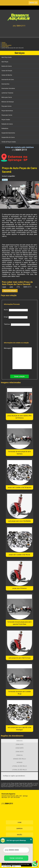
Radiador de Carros (7, 124)
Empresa (19, 829)
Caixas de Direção (7, 71)
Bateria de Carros (7, 66)
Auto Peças (5, 62)
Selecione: (20, 741)
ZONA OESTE (20, 752)
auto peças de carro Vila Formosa (20, 658)
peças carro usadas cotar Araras (19, 555)
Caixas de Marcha (7, 75)
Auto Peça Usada (7, 57)
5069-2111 (21, 26)
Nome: (16, 310)
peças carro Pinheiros (20, 588)
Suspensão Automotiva (8, 133)
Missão (20, 835)
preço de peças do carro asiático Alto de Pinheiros (20, 417)
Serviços (20, 53)
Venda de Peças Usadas (9, 142)
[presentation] (17, 333)
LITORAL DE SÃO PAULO (19, 766)
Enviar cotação (19, 376)
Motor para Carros (7, 97)
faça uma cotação (10, 291)
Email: (16, 317)
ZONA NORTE (19, 748)
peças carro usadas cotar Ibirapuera (20, 487)
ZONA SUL (20, 755)
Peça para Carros (7, 106)
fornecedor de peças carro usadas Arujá (20, 693)
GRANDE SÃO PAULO (19, 759)
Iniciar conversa (16, 858)
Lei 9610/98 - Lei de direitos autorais (24, 787)
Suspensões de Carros (8, 137)
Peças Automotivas (7, 111)
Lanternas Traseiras (8, 93)
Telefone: (17, 325)
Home (20, 822)
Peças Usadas (6, 120)
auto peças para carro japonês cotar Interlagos (19, 729)
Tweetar (5, 180)
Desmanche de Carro (8, 80)
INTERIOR (20, 762)
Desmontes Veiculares (8, 88)
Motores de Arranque (8, 102)
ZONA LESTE (20, 744)
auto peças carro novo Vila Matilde (20, 521)
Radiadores (5, 128)
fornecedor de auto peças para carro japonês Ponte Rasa (19, 623)
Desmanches (6, 84)
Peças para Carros (7, 115)
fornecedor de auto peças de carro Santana (20, 453)
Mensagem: (18, 358)
